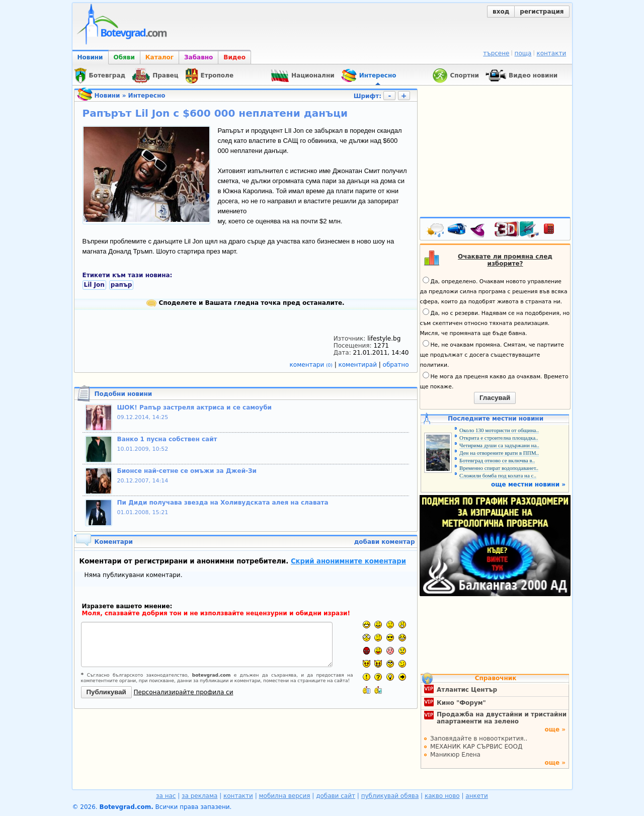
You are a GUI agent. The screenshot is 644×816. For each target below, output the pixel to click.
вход (501, 12)
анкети (477, 796)
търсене (496, 53)
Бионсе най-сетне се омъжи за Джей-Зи (187, 471)
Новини (90, 57)
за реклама (199, 796)
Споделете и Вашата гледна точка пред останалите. (245, 303)
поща (523, 53)
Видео (234, 57)
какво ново (442, 796)
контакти (551, 53)
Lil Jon (94, 285)
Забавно (198, 57)
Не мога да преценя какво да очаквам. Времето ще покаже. (494, 381)
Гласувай (495, 398)
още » (555, 729)
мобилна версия (285, 796)
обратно (396, 365)
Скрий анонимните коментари (348, 561)
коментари (312, 365)
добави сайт (336, 796)
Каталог (159, 57)
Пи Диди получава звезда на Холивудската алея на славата (223, 503)
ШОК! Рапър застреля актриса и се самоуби (194, 407)
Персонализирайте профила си (184, 692)
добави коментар (385, 542)
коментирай (359, 365)
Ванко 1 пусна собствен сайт (167, 439)
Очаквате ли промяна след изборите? (505, 260)
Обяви (124, 57)
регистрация (542, 12)
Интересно (147, 96)
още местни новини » (528, 484)
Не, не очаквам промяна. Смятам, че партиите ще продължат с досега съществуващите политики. (492, 354)
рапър (122, 285)
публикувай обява (390, 796)
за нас (166, 796)
